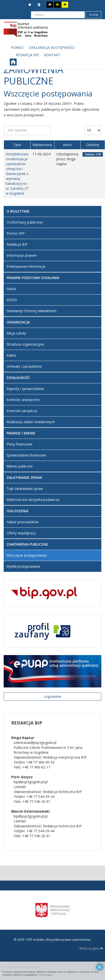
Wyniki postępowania (23, 566)
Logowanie (52, 696)
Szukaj (94, 15)
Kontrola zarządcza (22, 411)
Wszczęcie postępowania (26, 555)
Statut (11, 289)
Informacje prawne (22, 255)
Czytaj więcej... (46, 975)
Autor (67, 145)
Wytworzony (42, 145)
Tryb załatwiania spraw (25, 489)
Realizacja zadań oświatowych (31, 422)
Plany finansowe (20, 444)
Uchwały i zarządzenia (24, 366)
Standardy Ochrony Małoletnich (31, 311)
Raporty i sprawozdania (25, 389)
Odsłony (93, 145)
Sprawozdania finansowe (26, 455)
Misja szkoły (16, 333)
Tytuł (17, 145)
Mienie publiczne (20, 466)
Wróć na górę (91, 948)
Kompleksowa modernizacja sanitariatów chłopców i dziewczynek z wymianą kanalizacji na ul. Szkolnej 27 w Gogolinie (17, 174)
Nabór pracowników (23, 522)
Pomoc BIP (16, 233)
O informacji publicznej (25, 222)
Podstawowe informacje (26, 266)
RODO (12, 300)
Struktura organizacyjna (25, 344)
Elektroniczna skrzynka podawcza (33, 500)
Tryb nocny (39, 5)
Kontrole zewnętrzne (23, 400)
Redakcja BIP (17, 244)
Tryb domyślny (30, 5)
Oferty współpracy (21, 533)
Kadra (11, 355)
